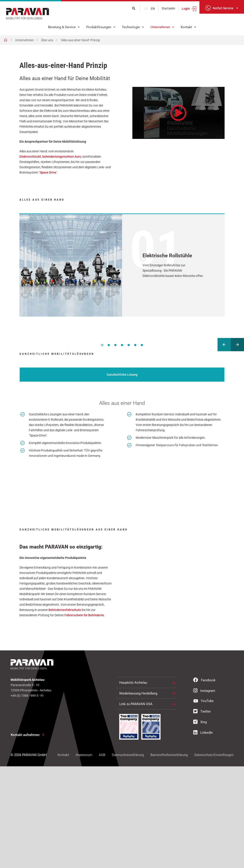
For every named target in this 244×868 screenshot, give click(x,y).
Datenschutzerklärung (128, 857)
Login (186, 9)
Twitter (202, 813)
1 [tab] (102, 345)
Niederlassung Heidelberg (138, 795)
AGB (102, 857)
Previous (224, 345)
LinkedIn (203, 834)
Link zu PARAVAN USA (136, 806)
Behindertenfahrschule (65, 711)
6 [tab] (135, 345)
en (153, 9)
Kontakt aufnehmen (25, 836)
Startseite (168, 8)
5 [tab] (129, 345)
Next (237, 345)
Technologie (131, 27)
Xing (200, 823)
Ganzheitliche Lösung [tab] (122, 375)
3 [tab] (115, 345)
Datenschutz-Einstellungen (214, 857)
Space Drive (48, 172)
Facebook (204, 782)
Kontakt (186, 27)
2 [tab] (109, 345)
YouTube (203, 802)
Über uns (47, 40)
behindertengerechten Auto (62, 157)
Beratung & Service (62, 27)
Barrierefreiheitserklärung (169, 857)
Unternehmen (160, 27)
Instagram (204, 792)
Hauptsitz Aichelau (133, 784)
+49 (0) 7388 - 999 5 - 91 (27, 797)
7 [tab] (142, 345)
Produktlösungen (99, 27)
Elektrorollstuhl (30, 157)
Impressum (84, 857)
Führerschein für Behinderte (84, 717)
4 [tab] (122, 345)
